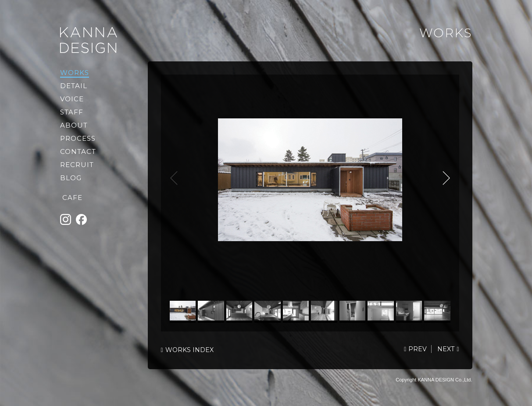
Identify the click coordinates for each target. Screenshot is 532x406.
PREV (418, 349)
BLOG (71, 178)
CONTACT (78, 151)
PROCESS (78, 138)
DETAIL (74, 86)
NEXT (446, 178)
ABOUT (74, 125)
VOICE (72, 99)
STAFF (72, 112)
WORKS (75, 73)
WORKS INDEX (189, 350)
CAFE (72, 198)
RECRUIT (77, 165)
